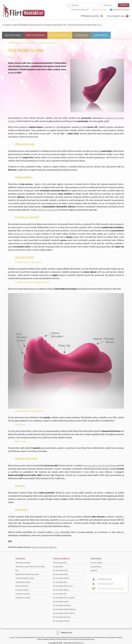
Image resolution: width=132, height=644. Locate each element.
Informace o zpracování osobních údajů (30, 567)
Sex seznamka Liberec (61, 601)
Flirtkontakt (14, 43)
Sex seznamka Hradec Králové (64, 613)
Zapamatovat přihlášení (121, 10)
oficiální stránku (67, 520)
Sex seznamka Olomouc (62, 617)
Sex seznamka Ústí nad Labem (64, 598)
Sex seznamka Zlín (60, 594)
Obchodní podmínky (23, 563)
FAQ (17, 570)
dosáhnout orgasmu (23, 234)
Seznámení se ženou (23, 594)
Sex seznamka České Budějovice (64, 609)
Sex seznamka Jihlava (61, 590)
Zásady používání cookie (25, 578)
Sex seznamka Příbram (61, 621)
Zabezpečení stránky (23, 582)
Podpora (94, 570)
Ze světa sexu (82, 35)
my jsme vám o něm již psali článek (100, 465)
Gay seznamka (96, 567)
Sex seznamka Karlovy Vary (63, 586)
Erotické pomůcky (60, 35)
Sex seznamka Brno (60, 582)
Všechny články (13, 35)
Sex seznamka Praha (61, 570)
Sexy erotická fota (22, 586)
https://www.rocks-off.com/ (44, 547)
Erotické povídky (35, 35)
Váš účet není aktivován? (80, 10)
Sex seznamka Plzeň (60, 574)
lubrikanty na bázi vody (47, 210)
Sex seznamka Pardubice (62, 605)
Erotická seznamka (60, 563)
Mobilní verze (66, 633)
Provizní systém (96, 563)
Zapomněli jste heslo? (99, 10)
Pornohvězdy (101, 35)
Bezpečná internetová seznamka (27, 574)
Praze (56, 532)
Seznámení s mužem (23, 598)
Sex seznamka (58, 567)
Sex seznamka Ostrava (61, 578)
